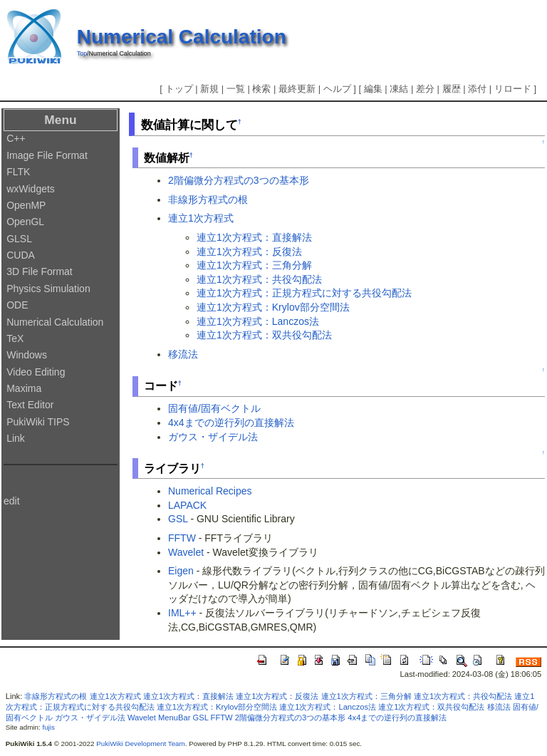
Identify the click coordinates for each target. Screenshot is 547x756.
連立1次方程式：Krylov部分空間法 (273, 307)
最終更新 (297, 89)
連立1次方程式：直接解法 (254, 237)
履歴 (452, 89)
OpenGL (25, 222)
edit (12, 501)
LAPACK (187, 505)
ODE (17, 305)
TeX (15, 338)
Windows (27, 355)
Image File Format (47, 155)
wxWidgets (31, 189)
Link (16, 438)
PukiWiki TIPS (38, 422)
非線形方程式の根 (208, 200)
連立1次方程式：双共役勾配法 (264, 335)
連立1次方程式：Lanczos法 (258, 321)
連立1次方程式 (201, 218)
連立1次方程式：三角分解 (254, 265)
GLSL (19, 239)
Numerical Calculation (182, 37)
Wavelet (186, 552)
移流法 (183, 354)
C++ (16, 138)
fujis (48, 727)
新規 (209, 89)
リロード (513, 89)
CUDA (21, 255)
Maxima (24, 388)
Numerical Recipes (210, 491)
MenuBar (174, 718)
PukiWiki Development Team (141, 744)
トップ (179, 89)
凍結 (399, 89)
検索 (261, 89)
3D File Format (40, 271)
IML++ (182, 613)
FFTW (182, 538)
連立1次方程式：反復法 (249, 252)
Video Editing (36, 372)
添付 (477, 89)
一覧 (236, 89)
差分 (425, 89)
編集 (373, 89)
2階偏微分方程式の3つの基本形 (239, 180)
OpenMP (26, 205)
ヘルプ (337, 89)
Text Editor (30, 405)
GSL (178, 519)
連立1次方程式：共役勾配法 (259, 279)
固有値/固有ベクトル (214, 408)
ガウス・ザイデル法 (213, 437)
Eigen (181, 571)
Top (82, 53)
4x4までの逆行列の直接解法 (231, 423)
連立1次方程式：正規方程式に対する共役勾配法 (304, 293)
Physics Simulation (48, 289)
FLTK (18, 172)
